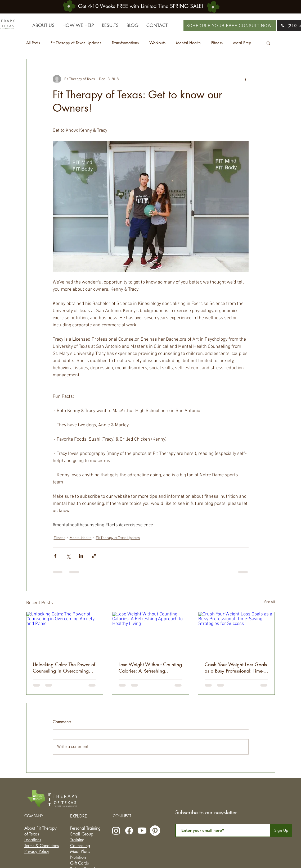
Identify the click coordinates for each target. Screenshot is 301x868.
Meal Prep (242, 43)
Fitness (217, 43)
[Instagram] (116, 831)
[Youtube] (142, 831)
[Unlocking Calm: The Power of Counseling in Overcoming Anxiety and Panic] (65, 633)
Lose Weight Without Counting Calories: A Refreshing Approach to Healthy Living (150, 668)
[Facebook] (129, 831)
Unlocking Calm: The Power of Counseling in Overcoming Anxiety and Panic (64, 668)
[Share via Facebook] (55, 556)
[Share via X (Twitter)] (68, 556)
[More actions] (245, 79)
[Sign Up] (281, 830)
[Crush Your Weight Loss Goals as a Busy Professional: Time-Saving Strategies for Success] (237, 633)
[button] (268, 43)
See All (270, 602)
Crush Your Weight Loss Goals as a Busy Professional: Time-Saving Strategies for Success (236, 668)
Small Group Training (82, 837)
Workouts (157, 43)
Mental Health (188, 43)
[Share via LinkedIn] (81, 556)
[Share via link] (94, 556)
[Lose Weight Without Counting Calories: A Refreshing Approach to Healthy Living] (150, 633)
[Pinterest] (155, 831)
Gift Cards (79, 863)
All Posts (33, 43)
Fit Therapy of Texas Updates (76, 43)
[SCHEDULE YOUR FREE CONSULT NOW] (230, 25)
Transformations (125, 43)
